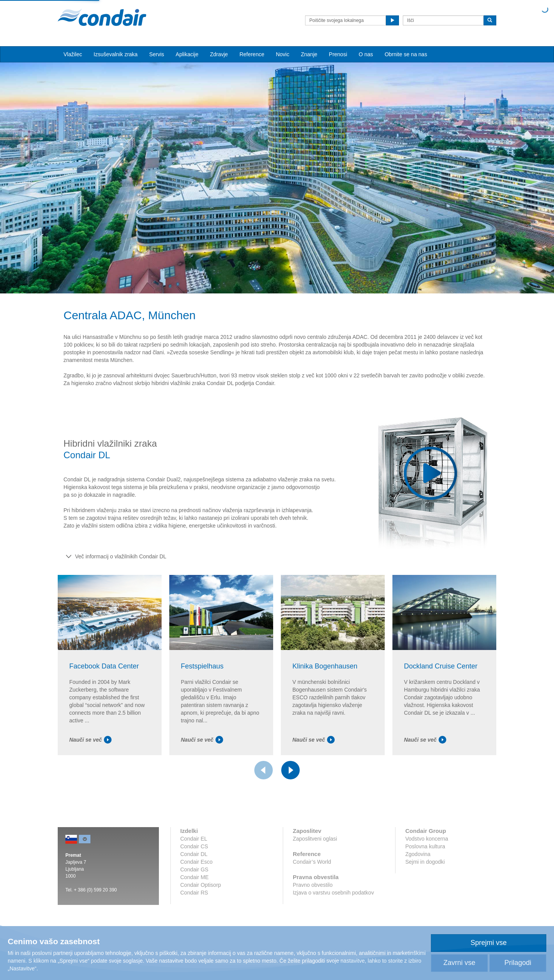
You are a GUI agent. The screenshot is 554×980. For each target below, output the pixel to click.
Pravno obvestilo (313, 885)
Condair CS (194, 846)
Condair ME (195, 877)
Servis (157, 54)
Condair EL (194, 839)
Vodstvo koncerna (426, 839)
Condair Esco (197, 862)
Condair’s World (312, 862)
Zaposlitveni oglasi (315, 839)
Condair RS (194, 893)
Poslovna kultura (425, 846)
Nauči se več (90, 740)
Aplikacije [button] (187, 54)
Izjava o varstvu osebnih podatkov (333, 893)
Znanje (309, 54)
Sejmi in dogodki (425, 862)
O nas (366, 54)
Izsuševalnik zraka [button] (115, 54)
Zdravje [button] (219, 54)
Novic (283, 54)
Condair (102, 17)
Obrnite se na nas (406, 54)
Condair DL (194, 854)
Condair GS (194, 869)
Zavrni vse (459, 963)
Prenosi (338, 54)
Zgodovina (418, 854)
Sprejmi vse (489, 943)
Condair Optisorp (201, 885)
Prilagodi (518, 963)
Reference (252, 54)
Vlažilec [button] (73, 54)
